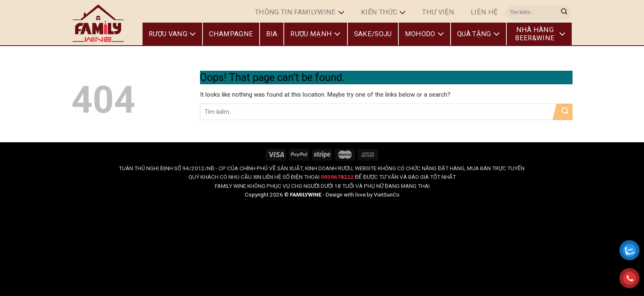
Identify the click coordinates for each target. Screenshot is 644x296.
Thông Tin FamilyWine (300, 13)
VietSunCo (387, 194)
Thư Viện (438, 12)
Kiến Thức (383, 13)
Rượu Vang (172, 34)
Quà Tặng (478, 34)
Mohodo (424, 34)
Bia (272, 34)
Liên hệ (484, 12)
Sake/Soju (373, 34)
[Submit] (564, 12)
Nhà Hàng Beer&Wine (540, 34)
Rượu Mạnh (315, 34)
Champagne (231, 34)
